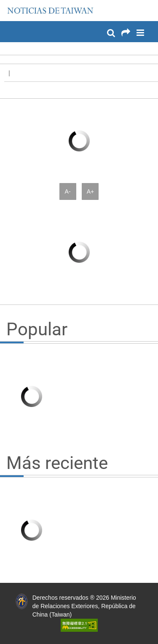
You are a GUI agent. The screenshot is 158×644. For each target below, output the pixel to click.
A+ (91, 191)
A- (68, 191)
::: (9, 4)
